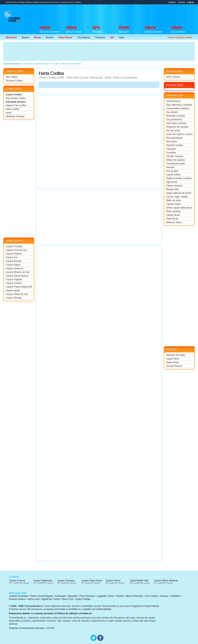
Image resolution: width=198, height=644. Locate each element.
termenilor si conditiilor (67, 609)
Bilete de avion (174, 200)
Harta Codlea (12, 109)
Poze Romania (87, 596)
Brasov (25, 38)
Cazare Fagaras (14, 279)
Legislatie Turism (106, 596)
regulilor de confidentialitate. (98, 609)
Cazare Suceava (66, 581)
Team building (173, 211)
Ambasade (60, 596)
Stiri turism (172, 142)
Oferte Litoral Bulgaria (41, 596)
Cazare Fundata (14, 246)
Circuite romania (175, 156)
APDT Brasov (173, 77)
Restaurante (172, 189)
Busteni (50, 38)
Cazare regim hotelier (177, 197)
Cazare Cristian (14, 283)
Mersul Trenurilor (134, 596)
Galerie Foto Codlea (16, 105)
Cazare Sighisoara (43, 581)
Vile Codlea (12, 77)
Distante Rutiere (17, 599)
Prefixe (120, 596)
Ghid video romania (176, 123)
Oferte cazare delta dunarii (179, 208)
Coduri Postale (83, 599)
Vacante (170, 167)
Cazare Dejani (13, 265)
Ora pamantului (174, 120)
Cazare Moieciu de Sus (18, 272)
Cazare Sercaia (14, 298)
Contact (182, 2)
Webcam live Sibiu (176, 355)
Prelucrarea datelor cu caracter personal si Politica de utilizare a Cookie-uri (50, 613)
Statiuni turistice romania (179, 178)
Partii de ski (172, 219)
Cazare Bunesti (14, 261)
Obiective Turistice (15, 116)
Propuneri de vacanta (177, 127)
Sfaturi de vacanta (175, 160)
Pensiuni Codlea (14, 81)
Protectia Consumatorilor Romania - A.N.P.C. (32, 628)
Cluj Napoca (84, 38)
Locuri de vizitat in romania (179, 134)
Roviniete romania (175, 116)
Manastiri (73, 596)
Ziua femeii (172, 112)
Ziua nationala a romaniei (179, 105)
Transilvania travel (175, 164)
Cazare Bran (173, 359)
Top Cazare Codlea (16, 98)
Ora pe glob (172, 171)
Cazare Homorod (14, 268)
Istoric (9, 113)
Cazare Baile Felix (139, 581)
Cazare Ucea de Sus (16, 250)
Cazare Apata (13, 290)
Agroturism (172, 182)
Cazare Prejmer (14, 254)
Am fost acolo (173, 131)
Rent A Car (67, 599)
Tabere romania (174, 186)
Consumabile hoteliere (178, 108)
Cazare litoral (173, 215)
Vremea (164, 596)
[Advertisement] (124, 14)
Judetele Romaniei (18, 596)
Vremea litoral (173, 101)
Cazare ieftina (173, 175)
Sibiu (122, 38)
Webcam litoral (174, 222)
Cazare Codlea (14, 95)
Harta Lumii (34, 599)
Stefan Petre (173, 362)
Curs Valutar (152, 596)
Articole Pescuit (174, 366)
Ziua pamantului (174, 138)
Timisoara (100, 38)
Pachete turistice (175, 145)
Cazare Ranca (113, 581)
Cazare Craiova (17, 581)
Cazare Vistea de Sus (17, 294)
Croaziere (171, 153)
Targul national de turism (179, 193)
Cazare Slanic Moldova (166, 581)
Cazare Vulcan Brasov (17, 276)
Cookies (172, 2)
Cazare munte (173, 204)
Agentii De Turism (51, 599)
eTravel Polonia (151, 606)
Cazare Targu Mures (92, 581)
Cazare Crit (12, 257)
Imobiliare (175, 596)
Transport (171, 149)
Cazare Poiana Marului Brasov (19, 287)
